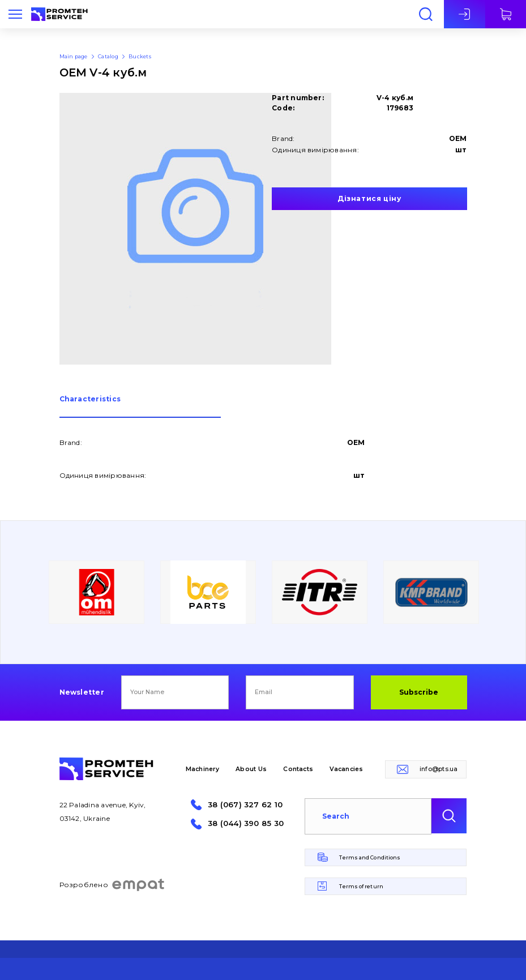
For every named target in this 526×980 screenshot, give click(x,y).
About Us (251, 769)
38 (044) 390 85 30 (246, 823)
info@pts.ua (439, 769)
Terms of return (361, 886)
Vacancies (346, 769)
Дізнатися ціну (369, 198)
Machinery (202, 769)
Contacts (298, 769)
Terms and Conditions (370, 857)
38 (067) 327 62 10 (245, 805)
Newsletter (82, 692)
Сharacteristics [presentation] (90, 399)
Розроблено (112, 885)
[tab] (140, 407)
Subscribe (419, 692)
